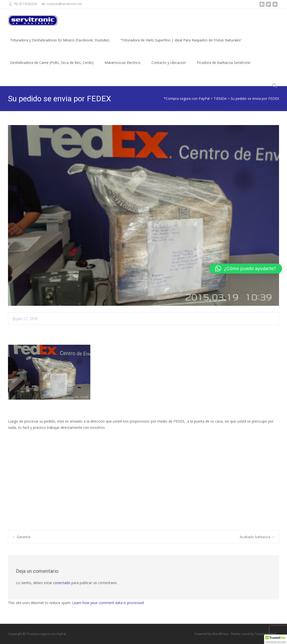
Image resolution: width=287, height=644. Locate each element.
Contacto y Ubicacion (169, 67)
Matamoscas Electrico (123, 67)
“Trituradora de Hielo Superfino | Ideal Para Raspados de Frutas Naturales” (181, 45)
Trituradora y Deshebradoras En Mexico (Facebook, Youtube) (60, 45)
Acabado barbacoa (257, 537)
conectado (62, 583)
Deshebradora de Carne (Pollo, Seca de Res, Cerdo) (52, 67)
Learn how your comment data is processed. (108, 603)
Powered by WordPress (212, 634)
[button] (246, 269)
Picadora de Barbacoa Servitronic (224, 67)
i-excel (246, 634)
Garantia (21, 537)
